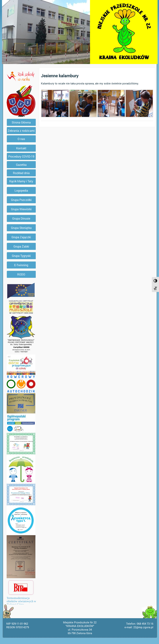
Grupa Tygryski (21, 256)
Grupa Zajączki (21, 237)
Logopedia (21, 190)
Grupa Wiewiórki (21, 209)
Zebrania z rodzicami (21, 131)
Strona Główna (21, 122)
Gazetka (21, 165)
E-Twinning (21, 265)
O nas (21, 139)
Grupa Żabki (21, 246)
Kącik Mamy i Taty (21, 181)
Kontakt (21, 148)
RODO (21, 274)
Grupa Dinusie (21, 218)
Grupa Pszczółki (21, 200)
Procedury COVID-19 (21, 156)
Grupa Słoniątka (21, 228)
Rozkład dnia (21, 173)
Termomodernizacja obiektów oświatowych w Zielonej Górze (21, 601)
